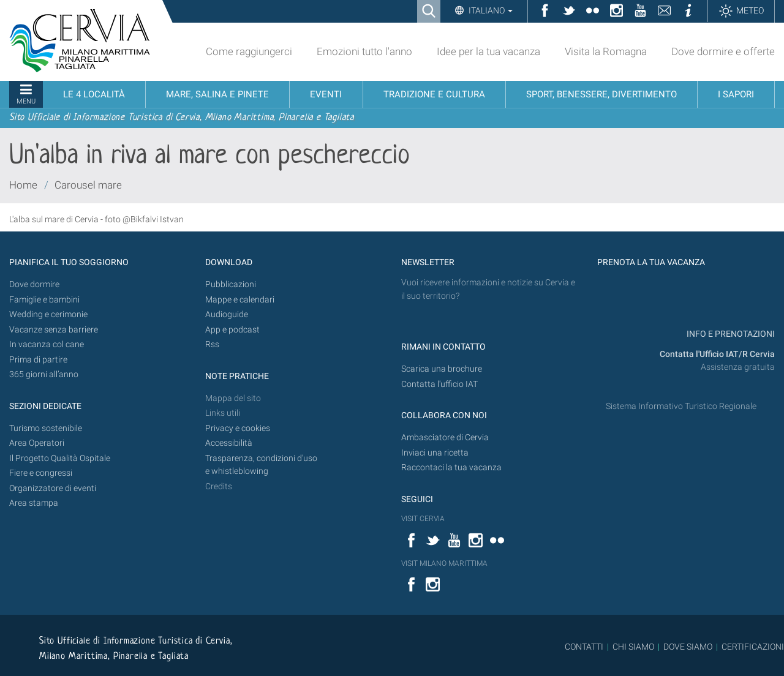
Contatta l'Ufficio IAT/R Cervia (717, 354)
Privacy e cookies (238, 428)
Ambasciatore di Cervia (445, 438)
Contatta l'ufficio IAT (439, 384)
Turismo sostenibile (46, 428)
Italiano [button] (490, 10)
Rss (212, 344)
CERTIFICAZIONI (753, 647)
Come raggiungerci (249, 51)
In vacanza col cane (47, 344)
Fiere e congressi (41, 473)
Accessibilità (229, 443)
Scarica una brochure (442, 369)
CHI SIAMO (633, 647)
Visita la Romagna (606, 51)
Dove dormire (34, 284)
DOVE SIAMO (687, 647)
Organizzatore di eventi (53, 488)
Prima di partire (38, 360)
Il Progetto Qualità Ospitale (60, 458)
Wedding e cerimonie (48, 314)
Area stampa (34, 503)
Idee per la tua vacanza (488, 51)
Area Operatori (37, 443)
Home (23, 185)
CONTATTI (584, 647)
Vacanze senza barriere (54, 330)
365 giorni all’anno (44, 374)
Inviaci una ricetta (435, 453)
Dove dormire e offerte (723, 51)
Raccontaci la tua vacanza (451, 468)
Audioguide (227, 314)
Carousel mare (88, 185)
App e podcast (232, 330)
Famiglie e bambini (44, 300)
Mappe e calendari (240, 300)
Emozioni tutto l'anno (364, 51)
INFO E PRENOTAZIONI (730, 334)
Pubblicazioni (231, 284)
